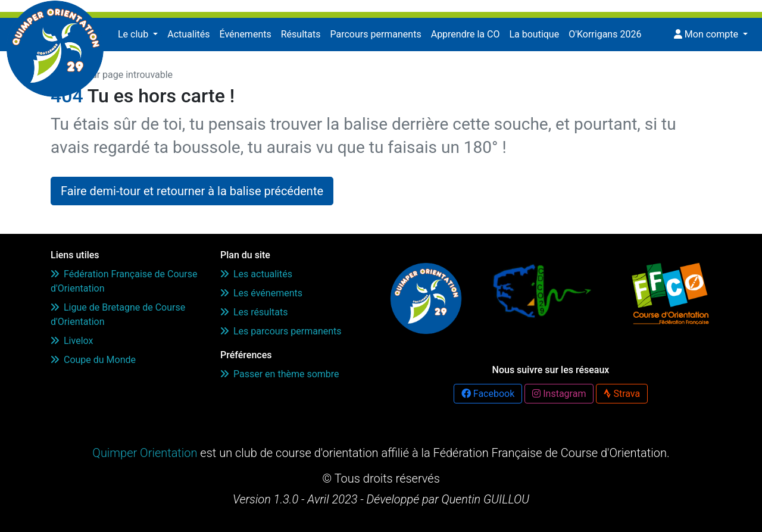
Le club (134, 34)
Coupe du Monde (93, 360)
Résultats (301, 34)
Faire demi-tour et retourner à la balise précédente (192, 191)
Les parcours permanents (281, 331)
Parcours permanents (375, 34)
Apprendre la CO (466, 34)
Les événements (261, 293)
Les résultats (254, 312)
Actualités (188, 34)
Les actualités (256, 274)
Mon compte (707, 34)
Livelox (72, 341)
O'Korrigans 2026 (605, 34)
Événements (246, 34)
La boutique (534, 34)
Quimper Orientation (145, 453)
